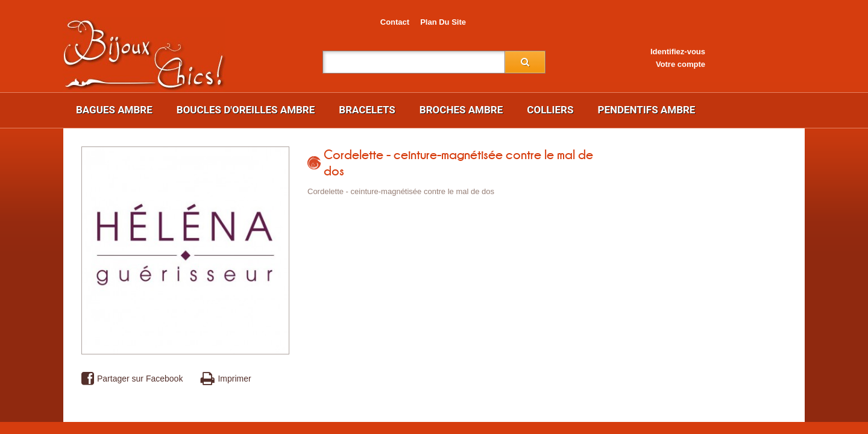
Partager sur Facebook (132, 379)
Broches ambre (461, 110)
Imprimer (226, 379)
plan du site (443, 22)
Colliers (550, 110)
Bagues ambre (114, 110)
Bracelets (367, 110)
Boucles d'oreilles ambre (246, 110)
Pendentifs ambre (646, 110)
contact (395, 22)
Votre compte (681, 64)
